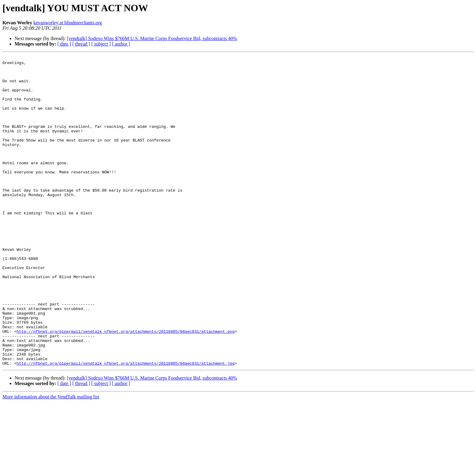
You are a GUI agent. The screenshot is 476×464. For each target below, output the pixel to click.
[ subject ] (101, 44)
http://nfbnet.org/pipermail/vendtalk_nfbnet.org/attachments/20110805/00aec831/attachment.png (126, 387)
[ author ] (121, 44)
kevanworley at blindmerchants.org (68, 23)
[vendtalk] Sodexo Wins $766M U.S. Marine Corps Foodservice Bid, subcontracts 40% (152, 38)
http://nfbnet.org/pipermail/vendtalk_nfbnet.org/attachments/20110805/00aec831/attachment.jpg (126, 425)
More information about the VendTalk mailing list (51, 459)
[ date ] (64, 44)
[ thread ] (81, 44)
